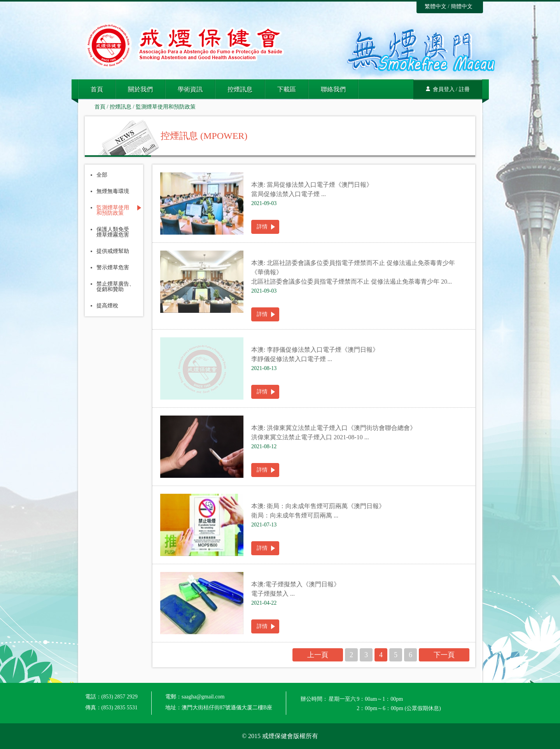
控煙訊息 (240, 89)
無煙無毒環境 (113, 191)
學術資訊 (190, 89)
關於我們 (140, 89)
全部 (102, 175)
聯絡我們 (333, 89)
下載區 (287, 89)
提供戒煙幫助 (113, 251)
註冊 (464, 89)
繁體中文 (436, 6)
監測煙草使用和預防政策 (166, 107)
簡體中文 (462, 6)
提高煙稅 (107, 306)
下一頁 (444, 655)
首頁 (97, 89)
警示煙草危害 (113, 268)
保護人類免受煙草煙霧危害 (113, 232)
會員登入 (444, 89)
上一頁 (318, 655)
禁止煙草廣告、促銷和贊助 (115, 287)
